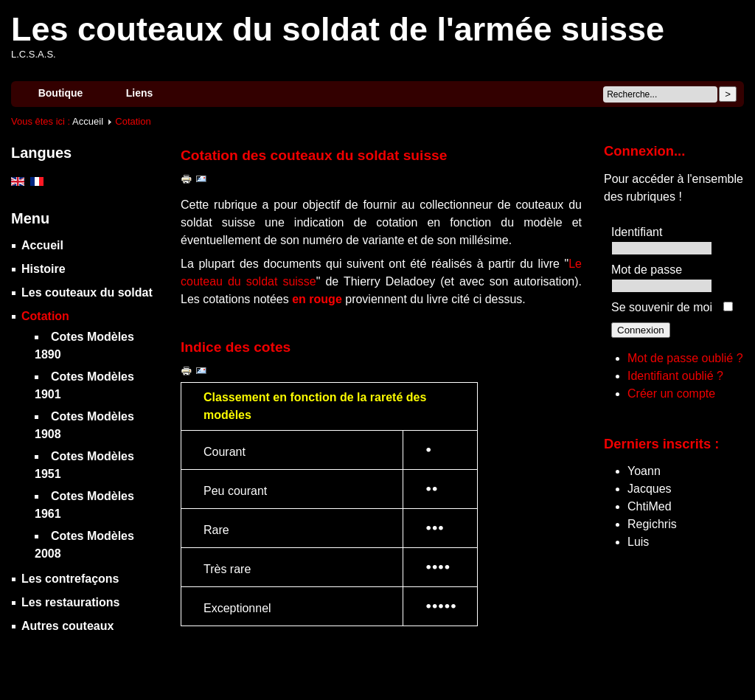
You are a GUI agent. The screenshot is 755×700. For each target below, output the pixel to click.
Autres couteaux (67, 626)
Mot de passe (647, 270)
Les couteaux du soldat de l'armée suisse (338, 29)
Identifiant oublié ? (675, 376)
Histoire (44, 269)
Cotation (45, 316)
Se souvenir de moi (662, 307)
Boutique (61, 93)
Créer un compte (671, 394)
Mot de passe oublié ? (685, 358)
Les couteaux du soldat (87, 292)
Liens (140, 93)
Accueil (88, 121)
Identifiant (637, 232)
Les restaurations (70, 602)
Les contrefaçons (70, 579)
